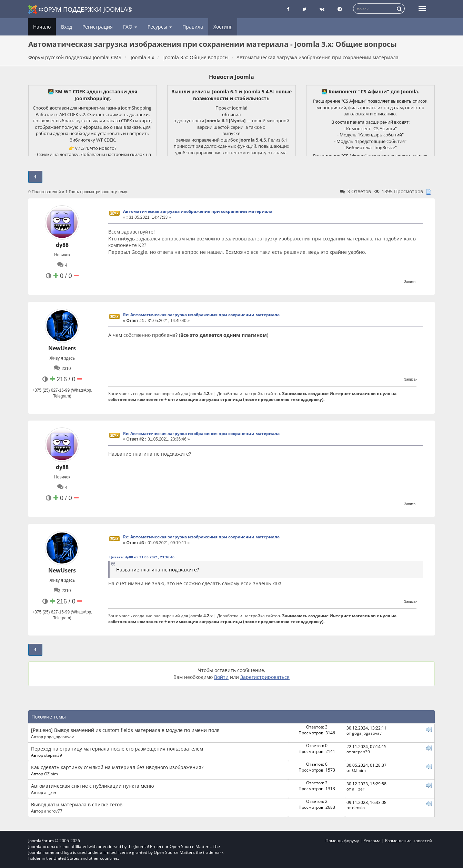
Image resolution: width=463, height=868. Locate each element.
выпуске (231, 133)
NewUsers (62, 348)
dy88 (62, 245)
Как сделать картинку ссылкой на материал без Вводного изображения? (117, 767)
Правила (193, 27)
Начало (42, 27)
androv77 (53, 811)
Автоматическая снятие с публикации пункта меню (93, 786)
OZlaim (51, 774)
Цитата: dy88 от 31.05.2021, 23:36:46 (142, 557)
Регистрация (98, 27)
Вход (67, 27)
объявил (231, 114)
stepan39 (53, 755)
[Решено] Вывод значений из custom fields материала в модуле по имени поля (125, 730)
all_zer (50, 792)
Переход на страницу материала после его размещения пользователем (117, 749)
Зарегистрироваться (265, 677)
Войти (221, 677)
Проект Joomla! (231, 108)
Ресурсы (160, 27)
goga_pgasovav (59, 736)
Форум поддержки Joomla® (80, 9)
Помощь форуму (342, 841)
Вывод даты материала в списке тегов (77, 804)
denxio (358, 807)
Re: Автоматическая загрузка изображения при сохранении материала (201, 315)
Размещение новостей (409, 841)
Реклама (372, 841)
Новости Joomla (231, 77)
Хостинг (223, 27)
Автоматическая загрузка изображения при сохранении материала (198, 211)
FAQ (130, 27)
